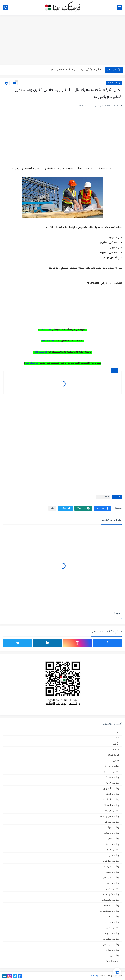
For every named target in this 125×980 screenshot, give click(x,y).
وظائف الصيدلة (112, 805)
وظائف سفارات (111, 772)
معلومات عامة (112, 766)
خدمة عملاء (114, 755)
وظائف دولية (113, 855)
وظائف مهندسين (111, 944)
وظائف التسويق (111, 788)
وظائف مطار (113, 916)
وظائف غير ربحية (111, 877)
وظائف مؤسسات (111, 900)
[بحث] (6, 7)
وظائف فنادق (113, 883)
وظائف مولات (112, 950)
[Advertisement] (62, 40)
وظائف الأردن (112, 783)
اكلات (117, 738)
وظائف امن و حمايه (110, 816)
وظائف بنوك (113, 827)
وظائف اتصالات (112, 777)
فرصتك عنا (41, 352)
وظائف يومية (113, 955)
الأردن (116, 744)
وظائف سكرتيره (111, 861)
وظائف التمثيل (112, 794)
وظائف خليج (113, 850)
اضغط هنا (46, 330)
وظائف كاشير (112, 889)
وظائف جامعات (112, 833)
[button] (103, 508)
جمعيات (115, 749)
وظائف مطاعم (112, 922)
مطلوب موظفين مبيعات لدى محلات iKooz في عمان (76, 70)
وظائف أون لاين (111, 822)
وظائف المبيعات (111, 811)
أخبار (117, 733)
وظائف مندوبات (111, 933)
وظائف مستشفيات (110, 911)
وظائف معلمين (112, 928)
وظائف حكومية (112, 838)
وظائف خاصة (114, 83)
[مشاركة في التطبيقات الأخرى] (52, 508)
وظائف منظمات (111, 939)
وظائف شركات (112, 866)
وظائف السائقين (111, 799)
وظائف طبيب (112, 872)
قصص (116, 760)
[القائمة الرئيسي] (119, 7)
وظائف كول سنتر (111, 894)
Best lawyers (112, 961)
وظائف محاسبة (112, 905)
